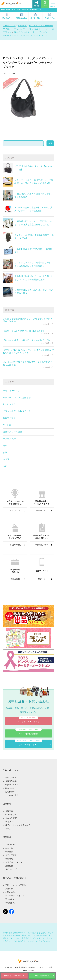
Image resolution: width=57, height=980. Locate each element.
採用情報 (9, 866)
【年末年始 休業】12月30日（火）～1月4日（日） (27, 340)
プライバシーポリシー (15, 862)
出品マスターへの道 (13, 432)
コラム (8, 829)
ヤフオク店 (10, 815)
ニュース (9, 848)
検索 (50, 143)
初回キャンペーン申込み (15, 976)
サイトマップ (11, 869)
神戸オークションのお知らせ (17, 398)
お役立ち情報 (9, 418)
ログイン (37, 4)
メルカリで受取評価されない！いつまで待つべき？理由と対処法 (28, 320)
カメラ (6, 459)
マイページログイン (14, 896)
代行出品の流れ (21, 16)
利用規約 (9, 859)
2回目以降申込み (42, 976)
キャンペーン (11, 845)
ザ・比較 (7, 425)
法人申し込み (11, 899)
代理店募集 (10, 903)
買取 (5, 446)
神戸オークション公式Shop (17, 825)
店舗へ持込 (10, 889)
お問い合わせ (11, 892)
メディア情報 (11, 855)
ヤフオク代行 (9, 439)
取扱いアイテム (12, 785)
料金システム (50, 16)
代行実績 (9, 811)
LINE (45, 4)
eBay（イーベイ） (12, 391)
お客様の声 (10, 792)
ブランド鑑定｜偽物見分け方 (17, 411)
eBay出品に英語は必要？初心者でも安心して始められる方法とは (28, 363)
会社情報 (9, 852)
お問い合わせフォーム (29, 743)
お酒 (5, 453)
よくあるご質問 (12, 795)
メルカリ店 (10, 818)
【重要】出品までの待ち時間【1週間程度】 (24, 331)
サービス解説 (9, 404)
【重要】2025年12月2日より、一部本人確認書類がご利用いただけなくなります (28, 351)
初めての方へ (7, 16)
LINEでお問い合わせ (28, 732)
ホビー (6, 466)
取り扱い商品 (35, 16)
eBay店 (8, 822)
